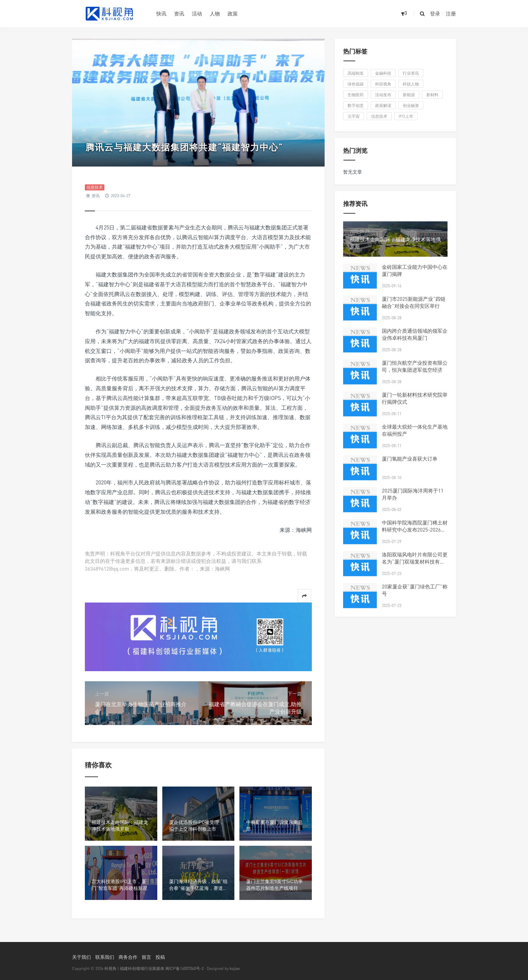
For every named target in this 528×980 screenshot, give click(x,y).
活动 (197, 13)
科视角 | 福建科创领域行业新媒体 (134, 968)
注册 (451, 13)
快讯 (161, 13)
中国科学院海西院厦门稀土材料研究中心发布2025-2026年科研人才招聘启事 (415, 530)
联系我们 (105, 957)
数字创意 (356, 105)
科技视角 (383, 84)
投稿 (160, 957)
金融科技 (383, 73)
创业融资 (411, 105)
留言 (146, 957)
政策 (233, 13)
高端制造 (356, 73)
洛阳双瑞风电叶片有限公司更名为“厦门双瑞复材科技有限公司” (415, 561)
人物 (215, 13)
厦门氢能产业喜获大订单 (410, 459)
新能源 (409, 95)
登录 (435, 13)
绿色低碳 (356, 84)
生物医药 (356, 95)
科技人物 (411, 84)
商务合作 (128, 957)
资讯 (179, 13)
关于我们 (81, 957)
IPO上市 (406, 116)
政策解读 (383, 105)
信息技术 (95, 187)
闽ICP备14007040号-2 (185, 968)
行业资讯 (411, 73)
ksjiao (235, 968)
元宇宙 (354, 116)
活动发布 (383, 95)
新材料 (432, 95)
